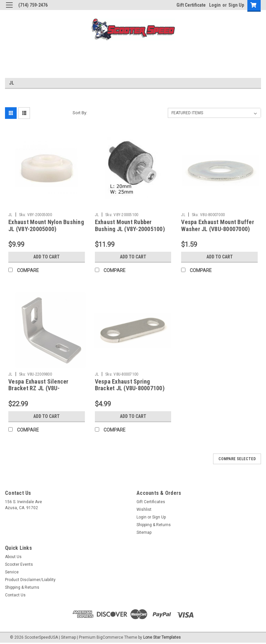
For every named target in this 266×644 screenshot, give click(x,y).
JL (10, 215)
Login (215, 5)
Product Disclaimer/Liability (30, 580)
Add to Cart (46, 257)
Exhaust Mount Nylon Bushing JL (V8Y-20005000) (46, 225)
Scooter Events (19, 564)
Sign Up (236, 5)
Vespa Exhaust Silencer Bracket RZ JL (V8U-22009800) (38, 388)
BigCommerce (110, 637)
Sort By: (80, 113)
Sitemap (144, 532)
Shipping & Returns (154, 525)
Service (12, 572)
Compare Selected (237, 459)
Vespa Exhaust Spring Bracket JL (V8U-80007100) (130, 385)
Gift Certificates (151, 502)
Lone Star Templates (162, 637)
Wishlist (144, 509)
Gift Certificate (191, 5)
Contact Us (15, 595)
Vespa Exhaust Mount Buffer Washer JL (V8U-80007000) (218, 225)
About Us (13, 557)
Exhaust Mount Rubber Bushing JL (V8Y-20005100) (130, 225)
